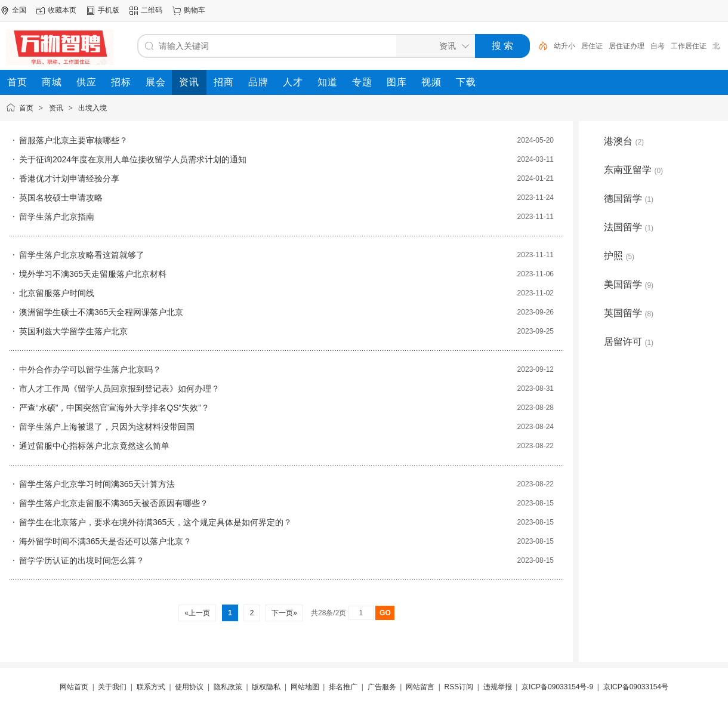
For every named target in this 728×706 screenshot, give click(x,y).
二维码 (152, 10)
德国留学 (629, 198)
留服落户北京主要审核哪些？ (73, 140)
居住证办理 (627, 46)
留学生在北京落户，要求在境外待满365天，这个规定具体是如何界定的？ (155, 522)
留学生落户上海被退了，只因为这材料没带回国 (107, 427)
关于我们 (112, 687)
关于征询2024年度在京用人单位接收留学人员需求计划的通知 (133, 159)
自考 (658, 46)
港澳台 (624, 141)
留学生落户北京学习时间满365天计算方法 (97, 484)
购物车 (195, 10)
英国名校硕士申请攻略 (61, 198)
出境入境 (92, 108)
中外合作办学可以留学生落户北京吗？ (90, 369)
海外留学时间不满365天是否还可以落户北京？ (105, 541)
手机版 (109, 10)
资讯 (56, 108)
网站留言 (420, 687)
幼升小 (564, 46)
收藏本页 (62, 10)
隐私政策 (228, 687)
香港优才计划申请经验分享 (69, 178)
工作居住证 (689, 46)
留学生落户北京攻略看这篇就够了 (82, 255)
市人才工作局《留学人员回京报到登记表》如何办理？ (119, 389)
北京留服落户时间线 (57, 293)
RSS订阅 (459, 687)
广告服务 (382, 687)
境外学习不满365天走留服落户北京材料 (93, 274)
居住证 (592, 46)
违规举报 (498, 687)
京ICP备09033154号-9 (557, 687)
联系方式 (151, 687)
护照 (619, 256)
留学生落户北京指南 (57, 217)
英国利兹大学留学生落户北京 (73, 331)
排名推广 (343, 687)
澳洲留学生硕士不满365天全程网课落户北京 (101, 312)
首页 (26, 108)
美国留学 (629, 284)
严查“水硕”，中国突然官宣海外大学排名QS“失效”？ (114, 408)
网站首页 (74, 687)
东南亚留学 (633, 170)
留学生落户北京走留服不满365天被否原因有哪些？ (114, 503)
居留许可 (629, 342)
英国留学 (629, 313)
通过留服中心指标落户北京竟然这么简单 (94, 446)
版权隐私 (266, 687)
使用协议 (189, 687)
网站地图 (305, 687)
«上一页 (197, 613)
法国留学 (629, 227)
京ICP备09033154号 (636, 687)
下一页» (284, 613)
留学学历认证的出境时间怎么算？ (82, 560)
